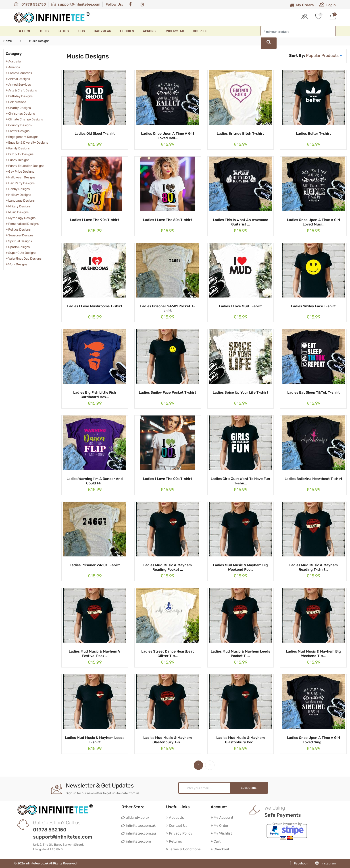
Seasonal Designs (20, 235)
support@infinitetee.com (76, 4)
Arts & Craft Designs (21, 90)
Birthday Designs (19, 96)
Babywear (102, 31)
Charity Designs (18, 108)
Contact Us (177, 826)
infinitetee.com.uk (139, 826)
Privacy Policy (179, 834)
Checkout (220, 850)
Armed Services (18, 85)
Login (327, 5)
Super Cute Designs (21, 253)
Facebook (298, 863)
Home (25, 31)
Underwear (174, 31)
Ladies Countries (19, 73)
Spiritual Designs (19, 241)
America (13, 67)
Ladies (63, 31)
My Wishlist (221, 834)
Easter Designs (18, 131)
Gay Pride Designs (20, 172)
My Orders (302, 5)
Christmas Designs (20, 114)
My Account (222, 817)
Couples (200, 31)
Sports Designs (18, 247)
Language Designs (20, 201)
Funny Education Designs (25, 166)
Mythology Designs (21, 218)
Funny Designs (18, 160)
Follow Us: (114, 4)
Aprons (149, 31)
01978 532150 (30, 4)
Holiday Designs (18, 195)
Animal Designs (18, 79)
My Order (220, 826)
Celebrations (16, 102)
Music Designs (17, 212)
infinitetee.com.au (139, 834)
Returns (174, 842)
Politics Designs (18, 230)
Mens (44, 31)
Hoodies (127, 31)
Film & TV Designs (20, 154)
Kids (81, 31)
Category (14, 54)
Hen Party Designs (20, 183)
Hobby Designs (18, 189)
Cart (216, 842)
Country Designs (19, 125)
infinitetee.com (136, 842)
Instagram (326, 863)
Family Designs (18, 148)
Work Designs (17, 264)
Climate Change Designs (24, 119)
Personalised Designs (22, 224)
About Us (175, 817)
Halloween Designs (21, 177)
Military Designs (18, 206)
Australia (13, 61)
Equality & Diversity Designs (27, 143)
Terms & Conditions (184, 850)
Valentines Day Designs (24, 259)
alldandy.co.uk (136, 817)
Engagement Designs (22, 137)
